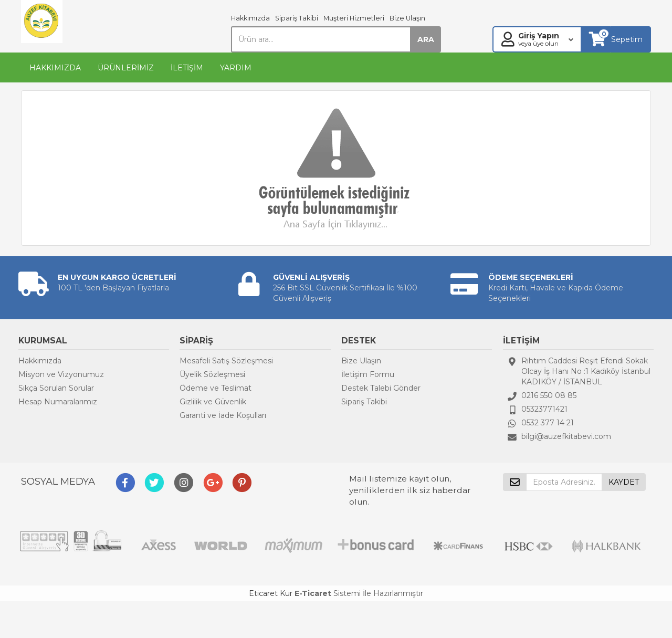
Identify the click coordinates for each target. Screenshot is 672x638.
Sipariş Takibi (297, 18)
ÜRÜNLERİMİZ (126, 68)
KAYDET (624, 482)
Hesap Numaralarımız (58, 402)
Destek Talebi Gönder (381, 388)
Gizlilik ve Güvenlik (213, 402)
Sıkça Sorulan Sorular (56, 388)
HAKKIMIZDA (55, 68)
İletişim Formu (368, 374)
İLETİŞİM (187, 68)
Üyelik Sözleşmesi (212, 374)
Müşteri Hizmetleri (354, 18)
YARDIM (236, 68)
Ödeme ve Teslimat (216, 388)
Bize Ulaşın (407, 18)
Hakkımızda (250, 18)
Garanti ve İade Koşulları (223, 415)
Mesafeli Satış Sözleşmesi (226, 361)
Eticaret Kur (271, 593)
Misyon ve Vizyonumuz (61, 374)
